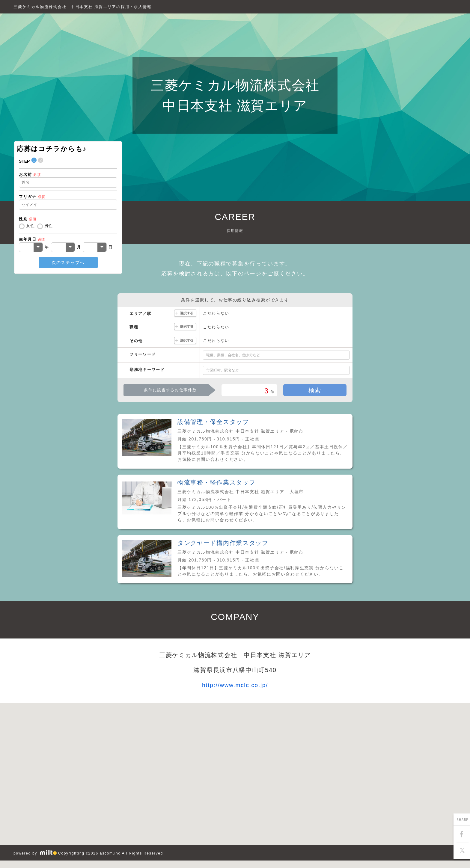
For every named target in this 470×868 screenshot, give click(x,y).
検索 (315, 390)
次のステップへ (68, 262)
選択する (185, 314)
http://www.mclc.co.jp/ (235, 685)
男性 (49, 226)
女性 (30, 226)
